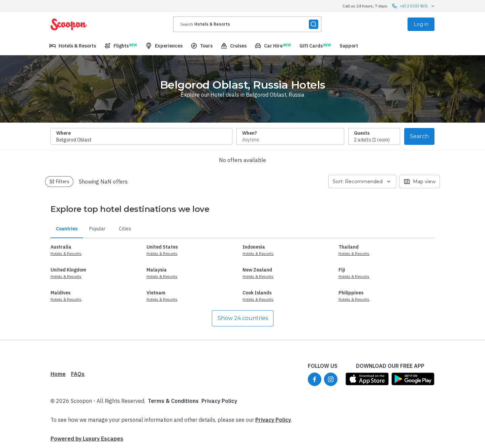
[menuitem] (73, 46)
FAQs (78, 374)
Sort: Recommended (362, 182)
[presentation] (247, 24)
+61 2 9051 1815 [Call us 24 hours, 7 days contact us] (414, 6)
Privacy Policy (219, 401)
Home (58, 374)
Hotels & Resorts (66, 253)
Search (419, 136)
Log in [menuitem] (421, 24)
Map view (419, 182)
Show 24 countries (243, 318)
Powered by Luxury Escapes (87, 439)
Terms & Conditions (173, 401)
